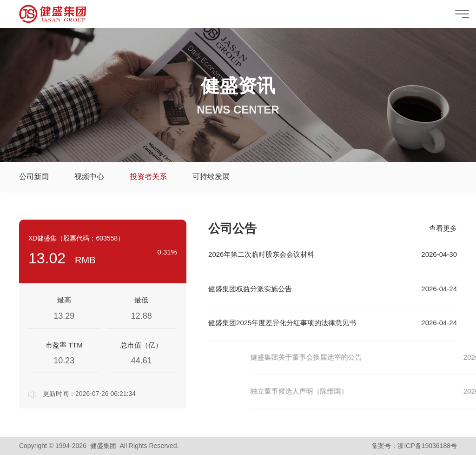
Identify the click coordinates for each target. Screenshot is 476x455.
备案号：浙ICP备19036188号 (414, 446)
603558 (107, 238)
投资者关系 (148, 177)
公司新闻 (34, 177)
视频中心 (89, 177)
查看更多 (443, 228)
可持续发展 (211, 177)
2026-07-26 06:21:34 (106, 394)
